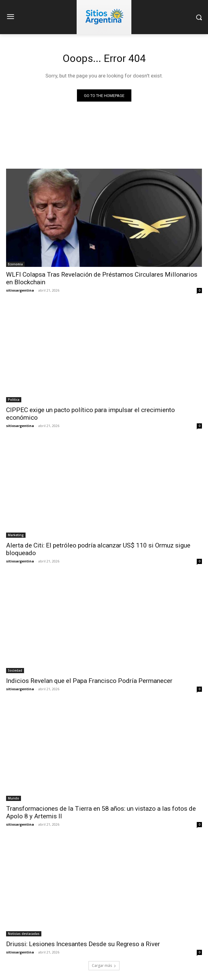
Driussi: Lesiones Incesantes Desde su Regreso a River (83, 944)
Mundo (14, 798)
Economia (15, 264)
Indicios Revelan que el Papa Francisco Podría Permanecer (89, 681)
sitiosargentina (20, 290)
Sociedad (15, 670)
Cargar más (104, 966)
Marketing (16, 535)
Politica (14, 400)
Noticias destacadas (24, 934)
